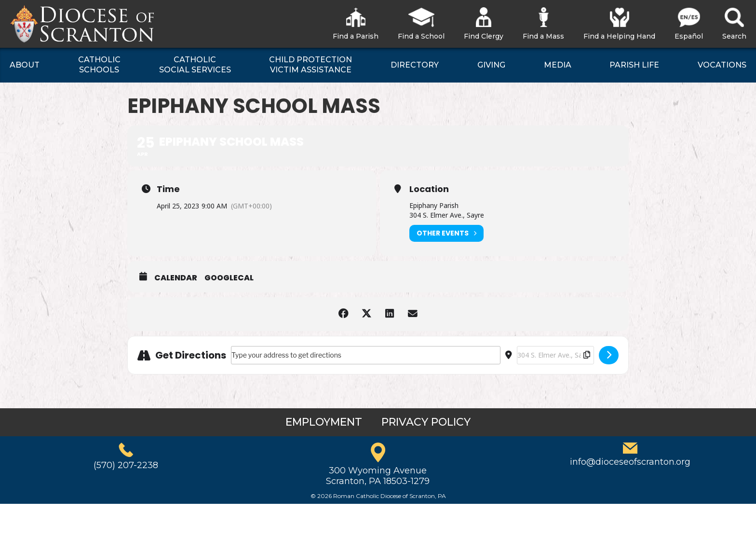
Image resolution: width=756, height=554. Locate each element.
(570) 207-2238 (126, 465)
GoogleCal (229, 278)
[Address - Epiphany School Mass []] (366, 355)
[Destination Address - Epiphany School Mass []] (555, 355)
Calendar (176, 278)
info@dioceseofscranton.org (630, 462)
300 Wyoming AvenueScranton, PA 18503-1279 (378, 476)
